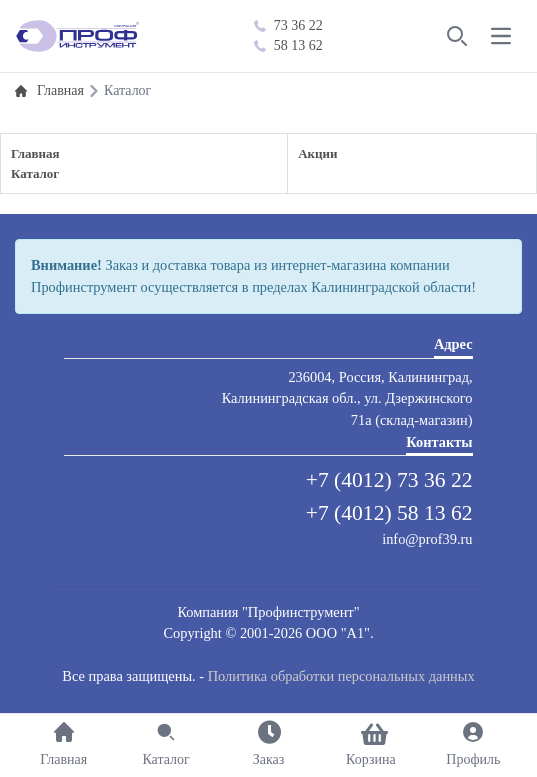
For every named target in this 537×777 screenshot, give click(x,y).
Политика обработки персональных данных (341, 676)
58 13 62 (288, 45)
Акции (317, 153)
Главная (35, 153)
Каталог (35, 173)
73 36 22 (288, 25)
